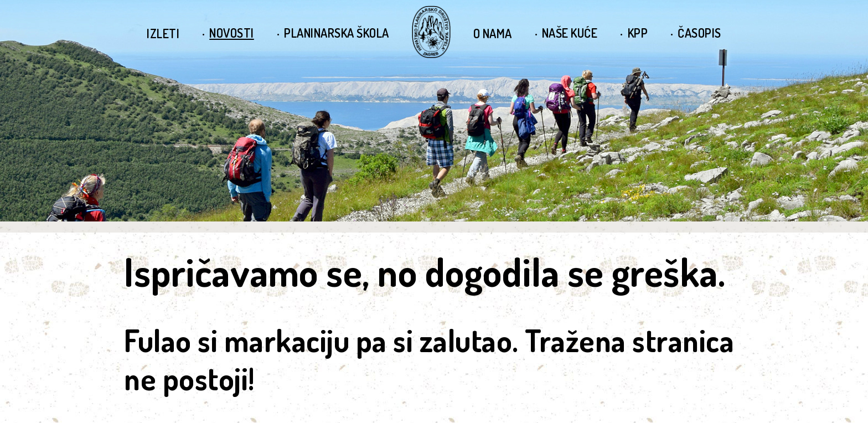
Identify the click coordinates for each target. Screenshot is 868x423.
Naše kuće (570, 33)
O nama (493, 33)
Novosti (232, 33)
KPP (638, 33)
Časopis (699, 33)
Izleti (163, 33)
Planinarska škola (337, 33)
